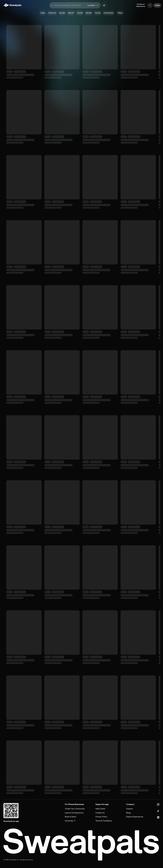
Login (157, 5)
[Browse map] (104, 5)
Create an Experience (141, 5)
